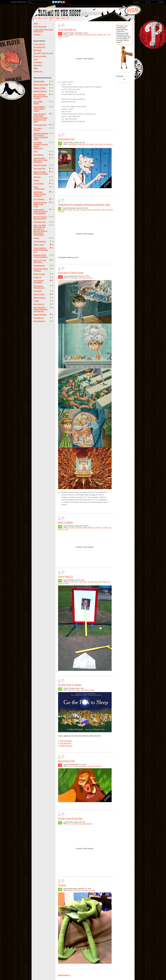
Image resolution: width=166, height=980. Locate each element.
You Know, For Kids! (85, 278)
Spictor (36, 180)
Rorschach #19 (39, 222)
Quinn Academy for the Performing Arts (41, 250)
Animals (70, 210)
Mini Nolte (38, 50)
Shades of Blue (40, 88)
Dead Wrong (38, 155)
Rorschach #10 (39, 169)
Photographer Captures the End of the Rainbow (40, 212)
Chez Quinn (75, 582)
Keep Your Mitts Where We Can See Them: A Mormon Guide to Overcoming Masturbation (40, 230)
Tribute (100, 35)
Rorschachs (90, 144)
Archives (37, 35)
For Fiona (76, 210)
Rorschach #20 (66, 761)
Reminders (97, 210)
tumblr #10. (38, 71)
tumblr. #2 (38, 277)
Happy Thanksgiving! (39, 188)
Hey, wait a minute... (38, 129)
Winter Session (40, 298)
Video (105, 35)
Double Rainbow (40, 315)
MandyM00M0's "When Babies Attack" (40, 109)
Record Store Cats (41, 85)
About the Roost (40, 27)
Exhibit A (71, 35)
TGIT (35, 152)
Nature (76, 766)
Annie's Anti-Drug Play (70, 819)
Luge (36, 59)
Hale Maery (38, 65)
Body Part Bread (40, 165)
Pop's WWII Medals (38, 103)
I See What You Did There (83, 35)
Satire (78, 690)
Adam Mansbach (66, 741)
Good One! (72, 690)
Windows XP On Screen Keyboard (40, 256)
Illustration (74, 278)
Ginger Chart (39, 245)
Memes (70, 890)
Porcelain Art (39, 318)
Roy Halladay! (39, 199)
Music (95, 35)
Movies (70, 766)
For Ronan (84, 210)
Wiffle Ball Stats (22, 2)
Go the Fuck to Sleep (70, 685)
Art (69, 278)
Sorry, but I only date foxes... (40, 261)
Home (36, 24)
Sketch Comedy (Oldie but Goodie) (41, 173)
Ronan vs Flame (40, 56)
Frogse (36, 301)
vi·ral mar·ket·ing (67, 29)
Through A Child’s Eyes (71, 273)
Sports (105, 582)
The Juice (91, 582)
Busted (36, 238)
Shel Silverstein (66, 743)
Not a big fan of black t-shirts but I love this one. (41, 309)
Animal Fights (39, 81)
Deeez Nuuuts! (39, 321)
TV (102, 527)
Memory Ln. (92, 527)
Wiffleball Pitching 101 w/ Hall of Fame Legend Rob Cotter (41, 136)
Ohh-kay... (38, 177)
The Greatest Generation (39, 282)
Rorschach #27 (39, 47)
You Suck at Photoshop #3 (39, 287)
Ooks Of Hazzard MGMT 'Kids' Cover (40, 204)
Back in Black (65, 522)
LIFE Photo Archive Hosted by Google (40, 194)
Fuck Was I (38, 62)
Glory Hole (83, 582)
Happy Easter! (39, 294)
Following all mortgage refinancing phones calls (84, 205)
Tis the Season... (40, 241)
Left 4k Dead (39, 184)
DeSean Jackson (40, 91)
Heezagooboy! (39, 266)
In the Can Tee (39, 44)
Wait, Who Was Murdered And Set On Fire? (41, 96)
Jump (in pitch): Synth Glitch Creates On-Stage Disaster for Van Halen (41, 118)
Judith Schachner (66, 746)
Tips (69, 824)
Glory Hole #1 (39, 304)
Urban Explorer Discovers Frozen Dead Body (41, 160)
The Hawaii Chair (40, 125)
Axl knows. (38, 291)
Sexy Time (98, 144)
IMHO (85, 527)
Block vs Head (39, 274)
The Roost (13, 2)
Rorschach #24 (66, 139)
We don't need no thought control (40, 218)
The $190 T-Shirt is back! (43, 53)
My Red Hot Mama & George (41, 270)
